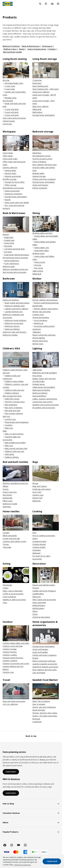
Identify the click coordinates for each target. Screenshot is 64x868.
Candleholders (38, 594)
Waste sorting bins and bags (44, 335)
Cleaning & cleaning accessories (45, 667)
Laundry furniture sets (14, 312)
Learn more (11, 772)
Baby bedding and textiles (15, 443)
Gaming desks (10, 170)
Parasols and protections (13, 658)
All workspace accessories (13, 188)
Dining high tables (42, 251)
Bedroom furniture (11, 46)
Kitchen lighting (39, 338)
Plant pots (37, 597)
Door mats (37, 492)
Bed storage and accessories (15, 272)
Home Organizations (37, 49)
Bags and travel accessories (14, 701)
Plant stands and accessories (44, 600)
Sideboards (37, 109)
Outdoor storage (10, 649)
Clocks (35, 614)
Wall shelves (38, 112)
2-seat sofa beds (12, 109)
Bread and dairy (39, 710)
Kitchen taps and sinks (42, 312)
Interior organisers (40, 188)
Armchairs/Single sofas (14, 83)
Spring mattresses (12, 261)
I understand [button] (52, 861)
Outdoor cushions (10, 661)
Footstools (7, 124)
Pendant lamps (39, 384)
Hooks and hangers (40, 185)
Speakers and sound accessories (46, 405)
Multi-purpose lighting (41, 390)
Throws (6, 544)
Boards (8, 200)
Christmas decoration (41, 617)
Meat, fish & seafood (41, 701)
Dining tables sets (42, 248)
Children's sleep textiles (14, 381)
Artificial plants (38, 608)
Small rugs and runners (42, 489)
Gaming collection (10, 168)
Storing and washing (41, 317)
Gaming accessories (13, 176)
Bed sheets (7, 495)
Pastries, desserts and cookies (45, 713)
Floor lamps (37, 376)
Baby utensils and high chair (16, 448)
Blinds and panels (10, 536)
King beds (8, 246)
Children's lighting (12, 393)
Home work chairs (10, 159)
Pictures (36, 588)
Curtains (6, 533)
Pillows (5, 486)
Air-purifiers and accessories (44, 408)
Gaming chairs (10, 173)
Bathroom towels (10, 504)
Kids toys (6, 416)
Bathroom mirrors (12, 326)
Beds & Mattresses (31, 46)
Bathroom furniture (11, 300)
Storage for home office (15, 182)
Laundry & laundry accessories (45, 664)
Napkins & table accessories (14, 600)
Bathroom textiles (10, 335)
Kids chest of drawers (13, 408)
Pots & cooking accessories (44, 536)
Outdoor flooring (10, 652)
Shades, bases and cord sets (44, 379)
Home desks (8, 153)
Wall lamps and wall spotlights (45, 373)
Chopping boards (39, 541)
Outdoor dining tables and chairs (16, 643)
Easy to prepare (39, 704)
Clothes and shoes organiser (44, 179)
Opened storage (39, 176)
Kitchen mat (37, 498)
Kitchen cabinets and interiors (46, 309)
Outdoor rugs (38, 495)
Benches (38, 265)
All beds (6, 234)
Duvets (6, 489)
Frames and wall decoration (44, 585)
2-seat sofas (10, 86)
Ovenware (37, 550)
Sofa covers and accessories (14, 118)
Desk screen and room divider (17, 203)
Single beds (9, 237)
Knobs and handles (40, 652)
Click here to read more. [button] (23, 865)
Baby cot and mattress (14, 434)
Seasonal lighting (39, 396)
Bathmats (7, 507)
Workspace (47, 46)
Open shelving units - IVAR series (46, 89)
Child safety (9, 454)
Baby (5, 431)
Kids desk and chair (12, 411)
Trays (5, 603)
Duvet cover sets (10, 492)
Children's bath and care (14, 390)
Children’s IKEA (11, 348)
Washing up (39, 323)
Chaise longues (9, 121)
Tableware (37, 332)
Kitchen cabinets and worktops (45, 300)
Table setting (38, 271)
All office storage (10, 179)
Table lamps (37, 370)
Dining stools (40, 262)
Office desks (8, 156)
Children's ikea (10, 49)
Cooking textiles (39, 547)
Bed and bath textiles (15, 462)
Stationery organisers (13, 194)
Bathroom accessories (14, 323)
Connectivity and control (42, 402)
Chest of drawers (39, 162)
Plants (35, 611)
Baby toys (9, 428)
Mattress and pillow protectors (15, 269)
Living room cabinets (41, 92)
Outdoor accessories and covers (16, 663)
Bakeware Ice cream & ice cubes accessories (41, 556)
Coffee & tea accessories (13, 594)
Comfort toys (10, 419)
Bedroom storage (43, 132)
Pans (34, 533)
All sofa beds (8, 101)
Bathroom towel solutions (16, 320)
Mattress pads (9, 266)
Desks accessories (12, 191)
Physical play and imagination (17, 422)
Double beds (9, 240)
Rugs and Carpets (40, 486)
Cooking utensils (39, 544)
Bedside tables (38, 173)
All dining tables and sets (42, 233)
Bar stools (39, 268)
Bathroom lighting (12, 329)
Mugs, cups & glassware (13, 591)
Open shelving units (40, 86)
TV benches (37, 80)
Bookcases (37, 83)
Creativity (9, 425)
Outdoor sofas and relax (13, 646)
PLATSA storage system (42, 159)
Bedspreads (8, 498)
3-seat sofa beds (12, 112)
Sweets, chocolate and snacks (45, 716)
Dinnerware (7, 585)
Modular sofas (11, 98)
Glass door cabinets (40, 106)
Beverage (36, 719)
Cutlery (6, 588)
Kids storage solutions (14, 413)
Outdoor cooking (10, 655)
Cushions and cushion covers (14, 541)
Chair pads (7, 547)
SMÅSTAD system (12, 399)
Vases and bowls (39, 603)
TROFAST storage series (15, 402)
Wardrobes (37, 153)
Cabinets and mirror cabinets (16, 309)
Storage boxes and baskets (44, 115)
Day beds (8, 252)
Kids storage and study (12, 396)
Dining (22, 49)
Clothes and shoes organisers (44, 655)
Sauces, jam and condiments (44, 707)
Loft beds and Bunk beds (14, 249)
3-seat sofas (10, 89)
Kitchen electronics (40, 341)
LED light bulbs (38, 381)
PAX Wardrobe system (42, 156)
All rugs (35, 483)
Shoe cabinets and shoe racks (45, 165)
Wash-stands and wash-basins (17, 303)
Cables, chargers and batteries (45, 399)
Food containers (41, 320)
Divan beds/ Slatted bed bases (17, 255)
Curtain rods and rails (11, 538)
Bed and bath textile (12, 52)
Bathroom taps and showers (14, 332)
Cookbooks (37, 722)
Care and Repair (39, 673)
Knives (35, 538)
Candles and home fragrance (44, 591)
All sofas (6, 80)
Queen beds (9, 243)
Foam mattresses (12, 264)
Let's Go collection (10, 704)
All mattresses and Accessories (15, 258)
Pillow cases (8, 501)
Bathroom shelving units (15, 306)
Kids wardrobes (11, 405)
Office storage (11, 185)
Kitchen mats (38, 344)
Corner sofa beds (12, 115)
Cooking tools (38, 315)
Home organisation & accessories (45, 623)
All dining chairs (39, 253)
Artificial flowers (39, 605)
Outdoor (52, 49)
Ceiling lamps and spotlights (44, 387)
